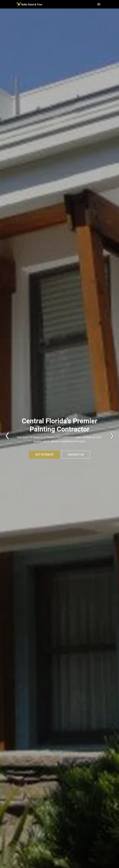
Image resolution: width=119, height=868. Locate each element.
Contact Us (76, 455)
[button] (99, 4)
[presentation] (6, 436)
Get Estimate (44, 455)
